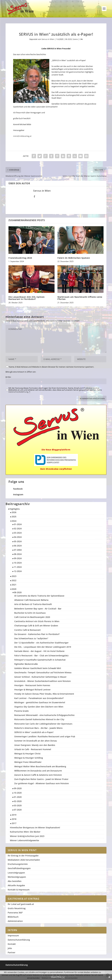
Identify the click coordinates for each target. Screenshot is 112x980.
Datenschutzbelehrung (18, 392)
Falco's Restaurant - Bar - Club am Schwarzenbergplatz (41, 656)
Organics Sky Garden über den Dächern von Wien (39, 707)
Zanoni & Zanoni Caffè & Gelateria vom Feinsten (38, 775)
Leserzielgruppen (16, 873)
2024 (14, 521)
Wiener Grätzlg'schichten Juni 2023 (27, 836)
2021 (14, 585)
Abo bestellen (15, 881)
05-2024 (18, 541)
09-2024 (18, 558)
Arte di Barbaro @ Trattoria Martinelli (33, 604)
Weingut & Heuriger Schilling (29, 758)
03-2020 (18, 805)
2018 (14, 819)
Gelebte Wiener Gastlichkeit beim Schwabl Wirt (38, 668)
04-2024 (18, 537)
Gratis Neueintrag (17, 908)
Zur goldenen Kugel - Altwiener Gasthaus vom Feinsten (42, 783)
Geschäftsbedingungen (19, 868)
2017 (14, 823)
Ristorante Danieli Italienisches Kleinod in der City (39, 719)
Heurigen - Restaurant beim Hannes (32, 685)
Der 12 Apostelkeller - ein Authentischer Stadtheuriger (41, 643)
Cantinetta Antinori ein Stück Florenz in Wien (37, 621)
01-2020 (18, 797)
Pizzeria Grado (22, 711)
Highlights (15, 509)
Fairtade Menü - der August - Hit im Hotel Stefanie (39, 651)
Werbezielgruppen (17, 877)
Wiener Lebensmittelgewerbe (24, 840)
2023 (14, 576)
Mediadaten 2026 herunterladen (24, 860)
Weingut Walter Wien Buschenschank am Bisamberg (40, 766)
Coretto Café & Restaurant (27, 630)
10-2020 (18, 793)
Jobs (10, 948)
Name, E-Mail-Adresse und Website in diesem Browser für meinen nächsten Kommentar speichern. (51, 367)
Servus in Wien (48, 39)
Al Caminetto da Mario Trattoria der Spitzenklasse (39, 596)
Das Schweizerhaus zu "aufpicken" (31, 638)
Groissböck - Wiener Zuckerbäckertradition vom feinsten (43, 681)
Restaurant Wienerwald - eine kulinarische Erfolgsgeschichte (44, 715)
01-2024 (18, 524)
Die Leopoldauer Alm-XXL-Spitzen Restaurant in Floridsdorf (27, 298)
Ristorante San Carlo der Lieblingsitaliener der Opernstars (43, 724)
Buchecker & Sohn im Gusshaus (30, 613)
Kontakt (12, 944)
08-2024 (18, 554)
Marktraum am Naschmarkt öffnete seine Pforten (80, 298)
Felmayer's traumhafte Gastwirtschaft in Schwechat (40, 660)
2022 (14, 580)
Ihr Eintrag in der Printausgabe (23, 856)
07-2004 (18, 550)
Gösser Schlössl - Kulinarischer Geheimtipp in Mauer (40, 677)
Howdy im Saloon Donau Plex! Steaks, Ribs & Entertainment (44, 694)
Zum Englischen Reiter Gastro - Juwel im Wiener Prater (41, 779)
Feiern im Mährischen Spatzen (74, 258)
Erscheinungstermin (18, 864)
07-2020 (18, 810)
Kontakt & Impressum (19, 890)
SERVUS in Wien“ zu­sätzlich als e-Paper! (34, 732)
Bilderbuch (13, 917)
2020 (14, 589)
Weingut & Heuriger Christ (27, 754)
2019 (14, 815)
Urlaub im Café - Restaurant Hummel (33, 749)
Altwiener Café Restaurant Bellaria (31, 600)
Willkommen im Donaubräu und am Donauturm (38, 771)
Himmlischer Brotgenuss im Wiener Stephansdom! (35, 828)
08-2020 (68, 39)
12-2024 (18, 571)
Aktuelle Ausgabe (16, 885)
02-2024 (18, 529)
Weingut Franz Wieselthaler (28, 762)
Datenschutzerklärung (19, 940)
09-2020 (18, 788)
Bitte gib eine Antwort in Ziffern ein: (21, 372)
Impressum (13, 936)
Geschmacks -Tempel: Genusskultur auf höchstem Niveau (43, 672)
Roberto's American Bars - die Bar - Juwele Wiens (38, 728)
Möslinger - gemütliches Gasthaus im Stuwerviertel (40, 702)
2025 (14, 517)
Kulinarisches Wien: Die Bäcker (25, 832)
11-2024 (18, 567)
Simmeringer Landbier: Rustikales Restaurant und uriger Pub (45, 736)
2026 (14, 512)
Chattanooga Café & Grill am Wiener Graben (36, 626)
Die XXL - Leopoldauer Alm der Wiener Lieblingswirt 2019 (43, 647)
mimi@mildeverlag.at (22, 136)
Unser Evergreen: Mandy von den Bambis (35, 745)
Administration (15, 921)
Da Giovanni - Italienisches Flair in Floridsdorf (37, 634)
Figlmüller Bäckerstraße (26, 664)
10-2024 (18, 563)
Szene (75, 39)
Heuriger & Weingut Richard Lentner (32, 690)
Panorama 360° (15, 913)
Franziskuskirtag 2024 (20, 258)
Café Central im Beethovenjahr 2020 (32, 617)
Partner (12, 952)
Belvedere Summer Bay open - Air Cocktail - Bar (38, 609)
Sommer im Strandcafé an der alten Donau (36, 741)
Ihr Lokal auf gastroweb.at (21, 904)
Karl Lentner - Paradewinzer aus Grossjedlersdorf (39, 698)
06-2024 (18, 546)
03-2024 (18, 533)
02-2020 (18, 801)
